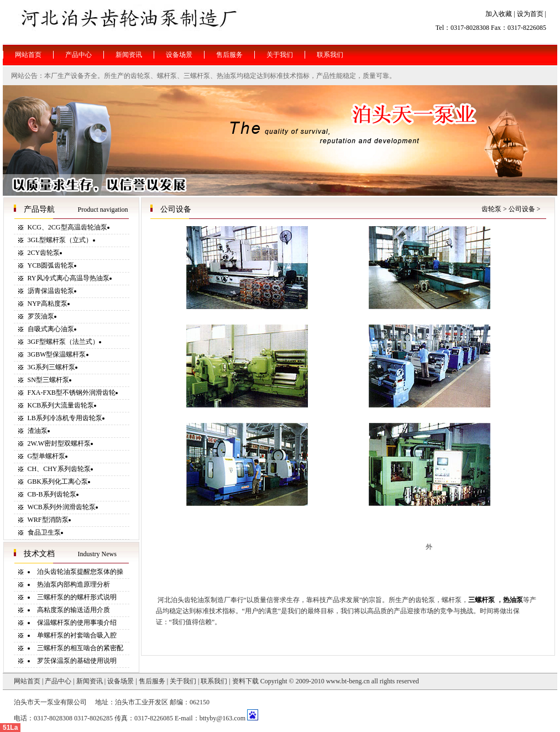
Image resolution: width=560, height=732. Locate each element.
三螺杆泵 (482, 600)
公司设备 (522, 209)
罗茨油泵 (41, 316)
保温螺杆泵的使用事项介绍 (77, 623)
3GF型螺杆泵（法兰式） (63, 342)
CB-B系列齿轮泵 (52, 494)
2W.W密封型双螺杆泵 (59, 443)
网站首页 (27, 681)
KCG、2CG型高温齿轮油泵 (67, 227)
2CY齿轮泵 (44, 253)
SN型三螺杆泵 (48, 380)
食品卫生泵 (44, 532)
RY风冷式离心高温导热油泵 (69, 278)
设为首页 (530, 14)
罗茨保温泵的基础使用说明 (77, 661)
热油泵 (513, 600)
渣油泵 (38, 431)
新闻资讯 (90, 681)
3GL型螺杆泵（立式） (60, 240)
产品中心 (58, 681)
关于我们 (183, 681)
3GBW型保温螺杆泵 (57, 354)
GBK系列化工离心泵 (58, 482)
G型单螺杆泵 (47, 456)
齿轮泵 (491, 209)
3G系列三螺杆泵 (52, 367)
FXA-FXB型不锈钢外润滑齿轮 (72, 393)
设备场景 (121, 681)
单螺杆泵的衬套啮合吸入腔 (77, 635)
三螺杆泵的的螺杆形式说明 (77, 597)
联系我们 (214, 681)
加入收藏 (499, 14)
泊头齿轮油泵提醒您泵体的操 (80, 572)
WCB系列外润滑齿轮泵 (62, 507)
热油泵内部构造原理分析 (74, 584)
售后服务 (152, 681)
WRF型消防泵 (48, 520)
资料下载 (245, 681)
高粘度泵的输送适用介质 (74, 610)
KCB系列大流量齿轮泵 (61, 405)
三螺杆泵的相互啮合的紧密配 (80, 648)
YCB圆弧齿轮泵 (51, 265)
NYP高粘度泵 (48, 304)
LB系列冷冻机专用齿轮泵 (65, 418)
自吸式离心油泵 (51, 329)
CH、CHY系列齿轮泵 (59, 469)
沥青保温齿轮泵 (51, 291)
